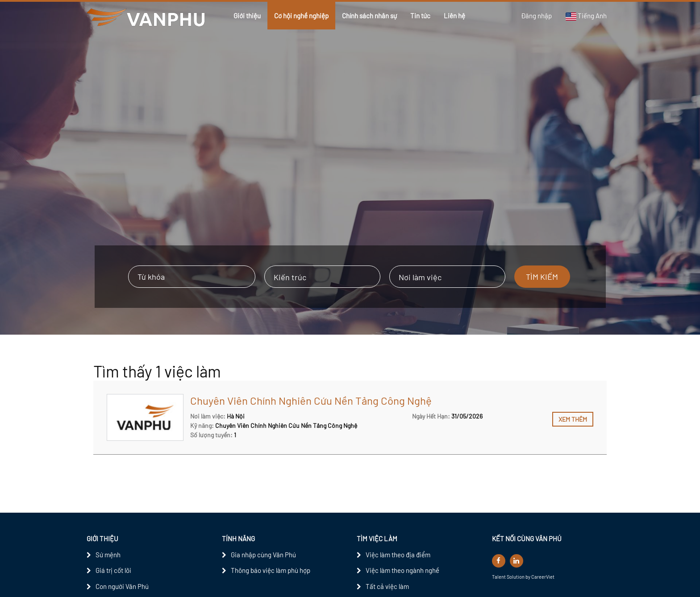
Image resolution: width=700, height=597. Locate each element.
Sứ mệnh (108, 555)
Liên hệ (454, 16)
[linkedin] (517, 561)
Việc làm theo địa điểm (398, 555)
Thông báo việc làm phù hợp (271, 570)
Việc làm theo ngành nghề (402, 570)
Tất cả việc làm (387, 586)
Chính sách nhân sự (369, 16)
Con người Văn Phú (122, 586)
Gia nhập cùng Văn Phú (263, 555)
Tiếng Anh (586, 16)
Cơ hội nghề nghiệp (301, 16)
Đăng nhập (536, 16)
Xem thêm (573, 419)
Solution (516, 577)
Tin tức (420, 16)
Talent (499, 577)
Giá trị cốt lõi (113, 570)
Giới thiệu (247, 16)
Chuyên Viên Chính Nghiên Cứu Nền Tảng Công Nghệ (311, 400)
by (528, 577)
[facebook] (499, 561)
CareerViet (543, 577)
